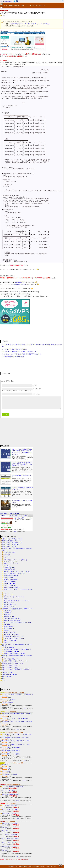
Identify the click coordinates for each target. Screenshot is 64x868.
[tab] (5, 516)
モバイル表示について (6, 1)
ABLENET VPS (8, 611)
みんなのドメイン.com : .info (10, 835)
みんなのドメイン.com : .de (9, 809)
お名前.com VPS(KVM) (20, 284)
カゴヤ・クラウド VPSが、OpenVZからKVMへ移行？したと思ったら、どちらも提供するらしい (22, 464)
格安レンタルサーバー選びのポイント (12, 539)
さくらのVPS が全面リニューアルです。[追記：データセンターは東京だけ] (29, 24)
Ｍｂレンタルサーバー (10, 607)
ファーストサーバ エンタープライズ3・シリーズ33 (16, 744)
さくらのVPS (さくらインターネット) (14, 638)
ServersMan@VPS (9, 628)
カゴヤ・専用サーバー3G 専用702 (11, 754)
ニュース (4, 680)
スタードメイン (6, 768)
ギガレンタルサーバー (10, 582)
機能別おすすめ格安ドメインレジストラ (13, 663)
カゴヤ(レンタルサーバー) (11, 580)
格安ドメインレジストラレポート (11, 665)
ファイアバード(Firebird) (9, 699)
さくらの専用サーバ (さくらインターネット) (15, 661)
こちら (15, 532)
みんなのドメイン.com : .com (10, 831)
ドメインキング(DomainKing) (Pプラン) (13, 787)
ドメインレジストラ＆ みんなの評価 (14, 763)
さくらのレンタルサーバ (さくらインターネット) (17, 572)
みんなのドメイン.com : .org (10, 846)
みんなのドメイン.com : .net (10, 842)
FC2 (5, 558)
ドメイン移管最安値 (10, 821)
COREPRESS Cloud (9, 552)
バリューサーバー (8, 595)
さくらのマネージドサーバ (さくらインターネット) (17, 650)
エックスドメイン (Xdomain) (10, 775)
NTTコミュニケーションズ (11, 564)
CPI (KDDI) (7, 554)
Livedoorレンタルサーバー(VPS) (12, 620)
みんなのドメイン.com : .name (10, 839)
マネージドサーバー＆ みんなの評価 (14, 732)
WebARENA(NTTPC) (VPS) (11, 634)
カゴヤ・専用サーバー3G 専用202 (11, 751)
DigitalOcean (7, 615)
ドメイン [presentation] (25, 516)
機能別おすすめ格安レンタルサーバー (12, 541)
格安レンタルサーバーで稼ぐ (10, 675)
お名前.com (5, 765)
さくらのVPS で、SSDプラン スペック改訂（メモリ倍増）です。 (20, 352)
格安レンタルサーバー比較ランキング (12, 543)
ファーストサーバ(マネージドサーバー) (14, 654)
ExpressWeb (7, 556)
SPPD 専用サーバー (9, 648)
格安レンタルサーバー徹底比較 (10, 545)
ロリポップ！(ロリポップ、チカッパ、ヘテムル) (16, 601)
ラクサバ (6, 599)
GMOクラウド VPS (9, 617)
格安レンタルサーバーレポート (10, 547)
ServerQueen (7, 566)
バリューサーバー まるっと (9, 790)
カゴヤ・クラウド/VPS (10, 640)
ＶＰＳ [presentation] (12, 516)
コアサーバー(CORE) (9, 584)
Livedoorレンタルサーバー (11, 562)
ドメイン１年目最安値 (11, 804)
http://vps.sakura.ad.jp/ (19, 294)
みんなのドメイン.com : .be (9, 806)
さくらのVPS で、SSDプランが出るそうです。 (15, 349)
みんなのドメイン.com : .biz (10, 827)
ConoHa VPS (7, 613)
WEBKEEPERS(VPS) (9, 632)
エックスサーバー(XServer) (11, 576)
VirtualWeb (7, 630)
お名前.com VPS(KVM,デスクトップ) (13, 636)
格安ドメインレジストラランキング (11, 667)
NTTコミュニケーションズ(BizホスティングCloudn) (17, 622)
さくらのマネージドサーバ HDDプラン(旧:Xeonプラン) (17, 734)
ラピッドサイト (8, 642)
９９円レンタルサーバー (10, 605)
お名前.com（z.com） (10, 570)
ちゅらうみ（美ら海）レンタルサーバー (14, 574)
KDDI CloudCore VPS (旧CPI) (12, 619)
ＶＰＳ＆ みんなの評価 (11, 712)
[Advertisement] (15, 431)
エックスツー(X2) (8, 578)
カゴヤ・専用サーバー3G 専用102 (11, 747)
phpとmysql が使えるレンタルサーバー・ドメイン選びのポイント (39, 867)
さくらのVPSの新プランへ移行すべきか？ (14, 356)
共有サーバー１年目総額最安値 (13, 785)
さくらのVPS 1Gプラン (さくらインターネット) (15, 719)
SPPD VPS (7, 624)
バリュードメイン (7, 771)
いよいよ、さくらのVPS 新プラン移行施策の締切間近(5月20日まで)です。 (22, 354)
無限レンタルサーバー (10, 603)
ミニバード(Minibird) (8, 703)
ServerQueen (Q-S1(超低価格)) (10, 794)
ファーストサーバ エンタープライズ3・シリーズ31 (16, 738)
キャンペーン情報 (7, 676)
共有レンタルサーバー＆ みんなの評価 (15, 693)
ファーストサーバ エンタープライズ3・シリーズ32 (16, 741)
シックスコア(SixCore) (10, 586)
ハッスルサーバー (8, 593)
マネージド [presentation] (18, 516)
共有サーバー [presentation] (5, 516)
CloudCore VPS (19, 282)
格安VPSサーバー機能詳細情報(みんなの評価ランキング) (17, 609)
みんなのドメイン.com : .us (9, 850)
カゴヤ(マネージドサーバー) (11, 652)
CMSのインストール (7, 673)
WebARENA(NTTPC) (9, 568)
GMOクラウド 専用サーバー (11, 659)
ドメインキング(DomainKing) (11, 587)
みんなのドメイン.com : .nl (9, 813)
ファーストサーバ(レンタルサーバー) (14, 597)
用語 (3, 678)
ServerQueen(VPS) (9, 626)
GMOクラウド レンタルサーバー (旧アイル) (15, 560)
